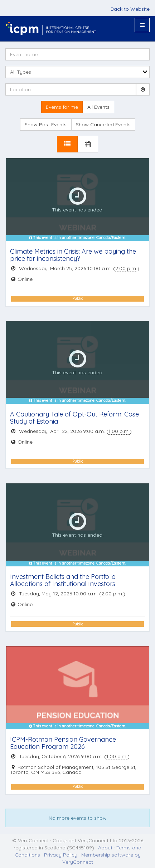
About (105, 848)
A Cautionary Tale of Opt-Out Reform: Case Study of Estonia (74, 418)
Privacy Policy (61, 855)
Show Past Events (46, 125)
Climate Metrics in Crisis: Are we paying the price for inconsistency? (73, 255)
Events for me (62, 107)
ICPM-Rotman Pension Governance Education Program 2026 (63, 743)
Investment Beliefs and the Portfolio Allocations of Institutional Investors (63, 580)
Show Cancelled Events (103, 125)
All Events (98, 107)
